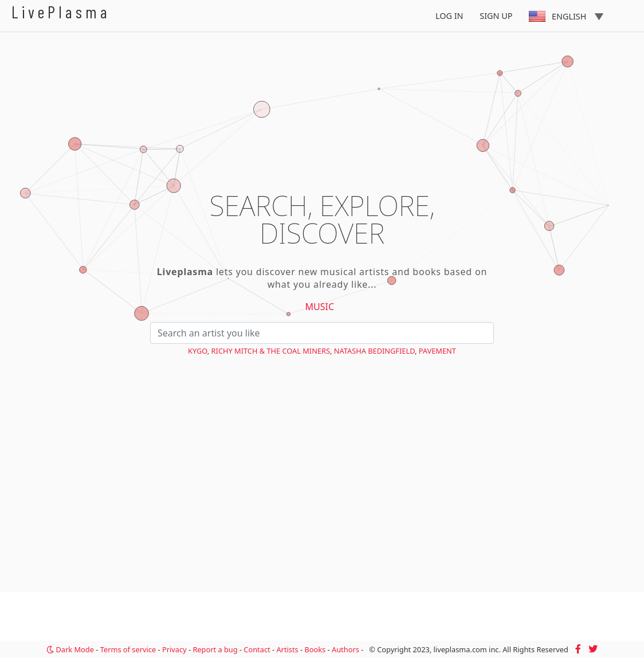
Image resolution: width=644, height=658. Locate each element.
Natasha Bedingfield (374, 351)
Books (315, 649)
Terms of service (128, 649)
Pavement (437, 351)
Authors (345, 649)
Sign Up (496, 16)
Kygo (198, 351)
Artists (287, 649)
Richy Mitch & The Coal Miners (271, 351)
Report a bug (215, 649)
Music (320, 307)
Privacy (174, 649)
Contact (257, 649)
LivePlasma (61, 12)
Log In (449, 16)
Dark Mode (70, 649)
